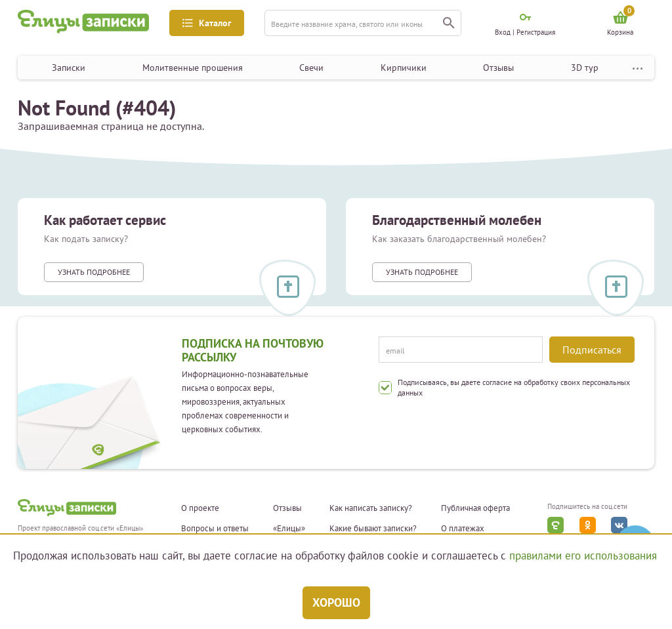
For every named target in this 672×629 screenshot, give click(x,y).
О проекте (200, 508)
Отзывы (498, 68)
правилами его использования (583, 556)
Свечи (311, 68)
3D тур (585, 68)
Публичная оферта (475, 508)
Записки (69, 68)
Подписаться (592, 350)
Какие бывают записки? (373, 529)
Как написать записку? (371, 508)
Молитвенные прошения (193, 68)
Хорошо (336, 602)
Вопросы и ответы (215, 529)
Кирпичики (404, 68)
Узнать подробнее (94, 272)
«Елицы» (289, 529)
